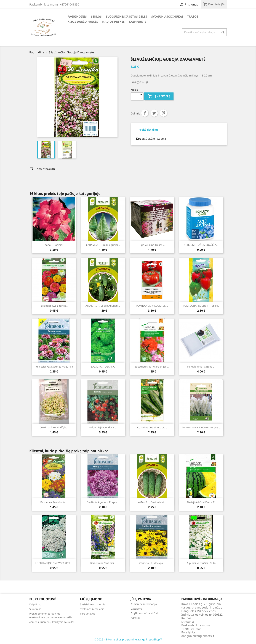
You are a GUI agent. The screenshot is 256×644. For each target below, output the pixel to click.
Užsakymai (137, 609)
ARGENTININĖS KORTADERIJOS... (201, 427)
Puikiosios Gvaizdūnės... (54, 306)
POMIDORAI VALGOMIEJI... (152, 306)
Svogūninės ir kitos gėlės (126, 17)
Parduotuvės (87, 614)
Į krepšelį (159, 96)
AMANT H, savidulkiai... (152, 502)
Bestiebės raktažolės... (54, 502)
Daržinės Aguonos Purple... (103, 502)
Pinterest (163, 113)
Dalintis (145, 113)
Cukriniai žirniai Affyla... (54, 427)
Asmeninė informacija (144, 604)
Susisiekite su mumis (93, 604)
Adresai (135, 618)
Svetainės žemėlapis (92, 609)
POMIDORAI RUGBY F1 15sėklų (201, 306)
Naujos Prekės (113, 22)
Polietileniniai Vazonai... (201, 367)
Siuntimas (35, 609)
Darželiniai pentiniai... (103, 563)
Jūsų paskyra (141, 599)
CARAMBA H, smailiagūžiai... (103, 245)
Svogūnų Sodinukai (167, 17)
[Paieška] (204, 32)
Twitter (154, 113)
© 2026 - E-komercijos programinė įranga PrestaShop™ (128, 639)
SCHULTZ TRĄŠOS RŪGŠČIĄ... (201, 245)
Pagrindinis (77, 17)
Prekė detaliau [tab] (148, 130)
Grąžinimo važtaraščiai (144, 613)
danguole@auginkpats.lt (198, 636)
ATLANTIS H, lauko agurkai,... (103, 306)
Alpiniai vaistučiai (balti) (201, 563)
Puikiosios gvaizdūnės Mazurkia (54, 367)
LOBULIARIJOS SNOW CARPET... (54, 563)
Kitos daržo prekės (83, 22)
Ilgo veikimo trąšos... (152, 245)
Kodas (140, 139)
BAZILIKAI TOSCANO (103, 367)
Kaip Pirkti (137, 22)
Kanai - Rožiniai (54, 245)
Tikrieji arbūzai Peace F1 (201, 502)
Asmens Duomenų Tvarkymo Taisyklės (52, 622)
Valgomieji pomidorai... (103, 427)
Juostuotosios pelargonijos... (152, 367)
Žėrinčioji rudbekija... (152, 563)
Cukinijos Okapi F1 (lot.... (152, 427)
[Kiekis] (135, 96)
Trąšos (193, 17)
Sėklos (96, 17)
